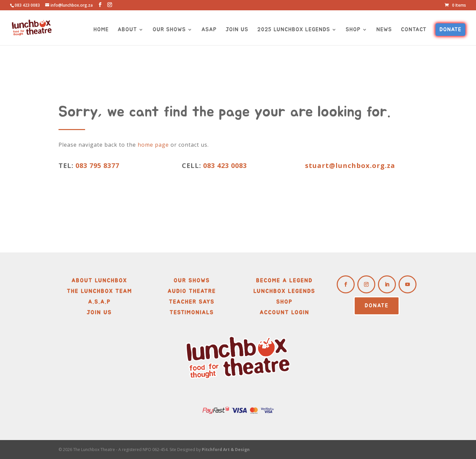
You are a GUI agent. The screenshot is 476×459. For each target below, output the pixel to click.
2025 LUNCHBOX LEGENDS (294, 30)
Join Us (99, 313)
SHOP (353, 30)
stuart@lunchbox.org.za (350, 165)
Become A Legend (284, 281)
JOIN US (237, 30)
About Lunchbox (99, 281)
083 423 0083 (224, 165)
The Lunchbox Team (99, 291)
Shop (284, 302)
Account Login (284, 313)
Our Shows (192, 281)
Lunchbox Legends (284, 291)
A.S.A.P (99, 302)
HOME (101, 30)
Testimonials (192, 313)
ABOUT (127, 30)
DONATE (450, 30)
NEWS (384, 30)
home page (153, 145)
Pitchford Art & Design (226, 450)
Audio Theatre (192, 291)
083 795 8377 (97, 165)
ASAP (209, 30)
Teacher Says (192, 302)
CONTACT (414, 30)
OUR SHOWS (169, 30)
